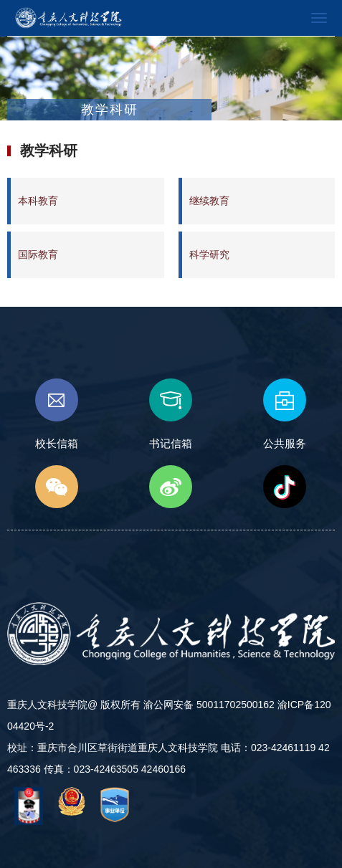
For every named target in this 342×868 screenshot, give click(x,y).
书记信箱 (171, 414)
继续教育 (209, 201)
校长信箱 (57, 414)
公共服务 (285, 414)
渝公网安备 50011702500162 (209, 705)
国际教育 (38, 254)
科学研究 (209, 254)
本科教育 (38, 201)
